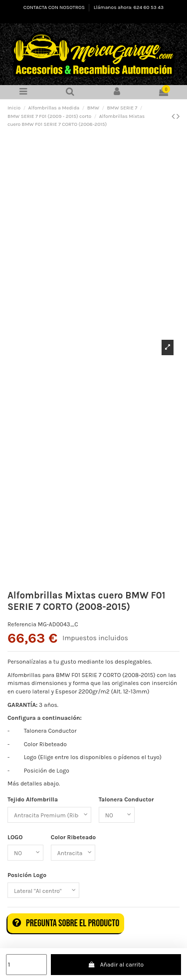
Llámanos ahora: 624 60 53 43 (129, 7)
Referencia (22, 624)
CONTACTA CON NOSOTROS (55, 7)
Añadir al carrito (116, 965)
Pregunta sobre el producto (66, 923)
